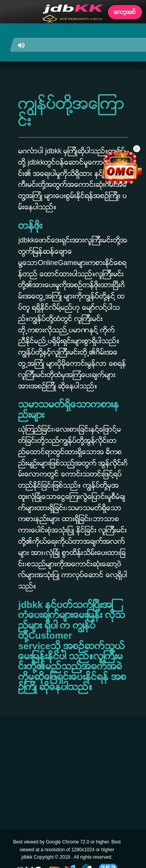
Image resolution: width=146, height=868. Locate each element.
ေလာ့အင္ (125, 12)
